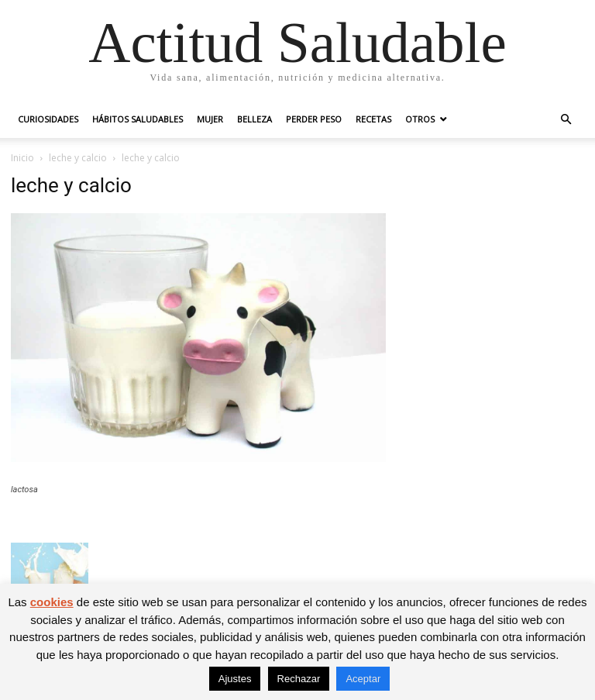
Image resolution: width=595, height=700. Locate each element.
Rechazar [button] (299, 679)
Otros (420, 119)
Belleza (255, 119)
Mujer (210, 119)
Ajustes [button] (235, 679)
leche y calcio (78, 158)
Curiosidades (48, 119)
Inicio (22, 158)
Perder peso (314, 119)
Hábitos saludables (138, 119)
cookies (52, 602)
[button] (566, 120)
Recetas (373, 119)
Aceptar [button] (363, 679)
